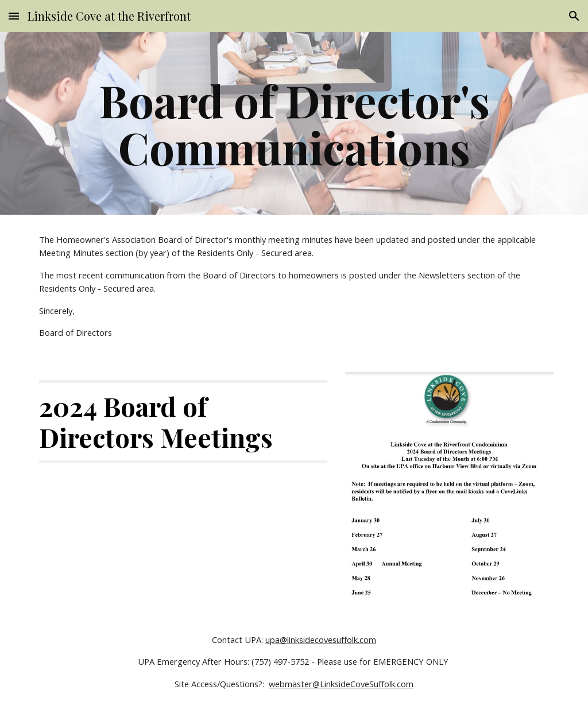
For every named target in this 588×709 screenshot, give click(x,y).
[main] (294, 123)
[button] (14, 16)
